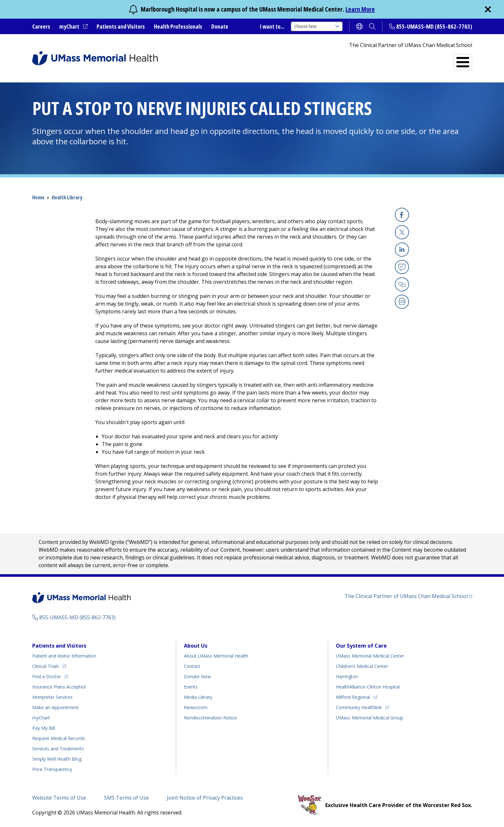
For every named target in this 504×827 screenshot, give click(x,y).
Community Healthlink (359, 707)
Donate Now (197, 676)
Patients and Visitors (121, 26)
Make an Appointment (55, 707)
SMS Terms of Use (126, 798)
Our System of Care (361, 646)
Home (38, 197)
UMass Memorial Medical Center (370, 656)
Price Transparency (52, 769)
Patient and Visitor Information (64, 656)
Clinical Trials (46, 666)
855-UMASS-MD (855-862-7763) (434, 26)
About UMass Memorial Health (216, 656)
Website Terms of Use (59, 798)
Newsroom (196, 707)
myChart (69, 26)
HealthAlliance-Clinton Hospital (368, 687)
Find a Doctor (353, 59)
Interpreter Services (52, 697)
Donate (220, 26)
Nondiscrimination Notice (210, 718)
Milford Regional (353, 697)
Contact (192, 666)
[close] (488, 9)
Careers (41, 26)
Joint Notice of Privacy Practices (205, 798)
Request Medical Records (59, 738)
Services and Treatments (428, 59)
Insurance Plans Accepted (59, 687)
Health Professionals (178, 26)
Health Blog (57, 759)
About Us (196, 646)
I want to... (272, 26)
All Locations (297, 59)
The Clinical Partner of (406, 596)
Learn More (360, 9)
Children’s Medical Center (362, 666)
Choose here (317, 26)
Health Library (67, 197)
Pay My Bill (44, 728)
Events (191, 687)
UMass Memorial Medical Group (370, 718)
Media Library (198, 697)
